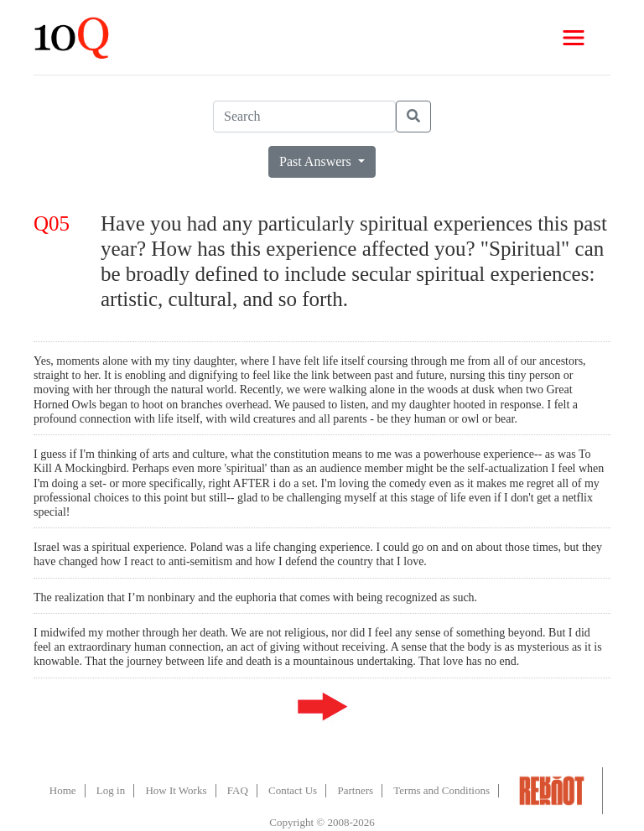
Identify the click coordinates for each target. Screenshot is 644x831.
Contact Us (293, 790)
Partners (355, 790)
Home (63, 790)
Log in (111, 790)
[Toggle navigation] (574, 38)
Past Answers (317, 161)
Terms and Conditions (441, 790)
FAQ (238, 790)
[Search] (304, 117)
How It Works (176, 790)
